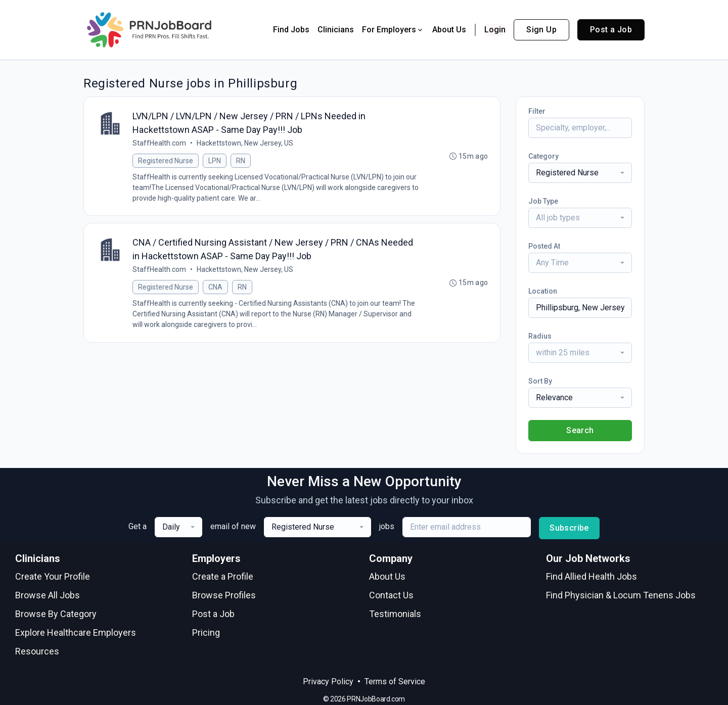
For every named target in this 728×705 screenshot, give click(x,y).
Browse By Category (56, 614)
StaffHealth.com (159, 143)
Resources (37, 651)
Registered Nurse (166, 161)
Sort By (540, 381)
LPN (215, 161)
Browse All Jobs (48, 595)
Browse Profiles (224, 595)
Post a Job (611, 30)
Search (580, 430)
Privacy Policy (328, 681)
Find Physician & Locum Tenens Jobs (621, 595)
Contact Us (391, 595)
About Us (449, 30)
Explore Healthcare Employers (76, 632)
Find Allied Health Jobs (591, 576)
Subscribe (569, 528)
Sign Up (541, 30)
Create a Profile (223, 576)
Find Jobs (291, 30)
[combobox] (580, 173)
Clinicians (336, 30)
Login (495, 30)
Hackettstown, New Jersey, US (245, 143)
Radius (540, 336)
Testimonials (395, 614)
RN (241, 161)
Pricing (206, 632)
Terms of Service (395, 681)
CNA (215, 288)
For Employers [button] (393, 30)
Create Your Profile (53, 576)
